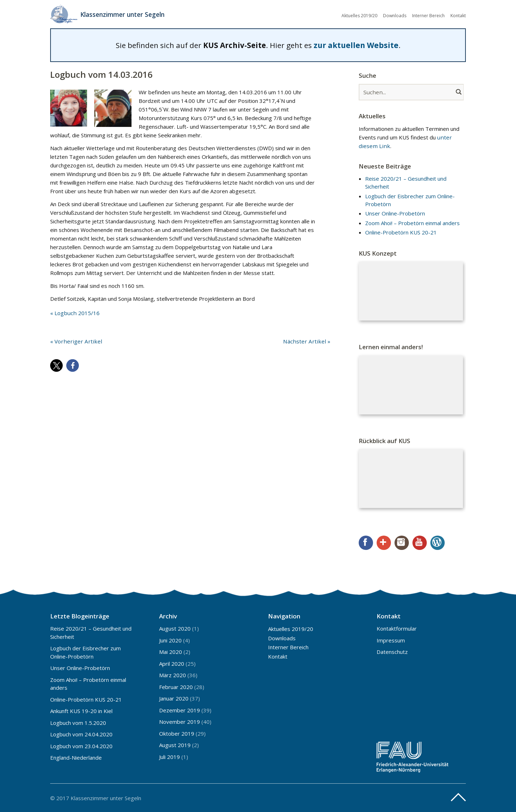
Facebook (366, 542)
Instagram (402, 542)
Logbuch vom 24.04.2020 (81, 734)
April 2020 (172, 663)
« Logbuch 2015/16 (74, 313)
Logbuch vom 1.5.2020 (78, 722)
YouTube (420, 542)
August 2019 (175, 745)
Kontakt (458, 15)
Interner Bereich (428, 15)
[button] (56, 365)
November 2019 (180, 721)
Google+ (384, 542)
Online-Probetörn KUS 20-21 (401, 232)
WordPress (438, 542)
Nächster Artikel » (309, 341)
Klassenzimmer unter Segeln (125, 14)
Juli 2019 (169, 756)
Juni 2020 (170, 640)
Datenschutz (392, 651)
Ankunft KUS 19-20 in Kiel (81, 711)
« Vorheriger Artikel (74, 341)
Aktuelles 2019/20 (359, 15)
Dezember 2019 (180, 710)
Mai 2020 (171, 651)
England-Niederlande (76, 757)
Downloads (395, 15)
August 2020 (175, 628)
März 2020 (173, 675)
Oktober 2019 (177, 733)
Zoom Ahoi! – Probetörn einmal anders (412, 223)
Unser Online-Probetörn (395, 213)
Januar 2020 (174, 698)
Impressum (391, 640)
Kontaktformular (397, 628)
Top (458, 797)
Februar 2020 (176, 687)
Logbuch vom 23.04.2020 (81, 746)
